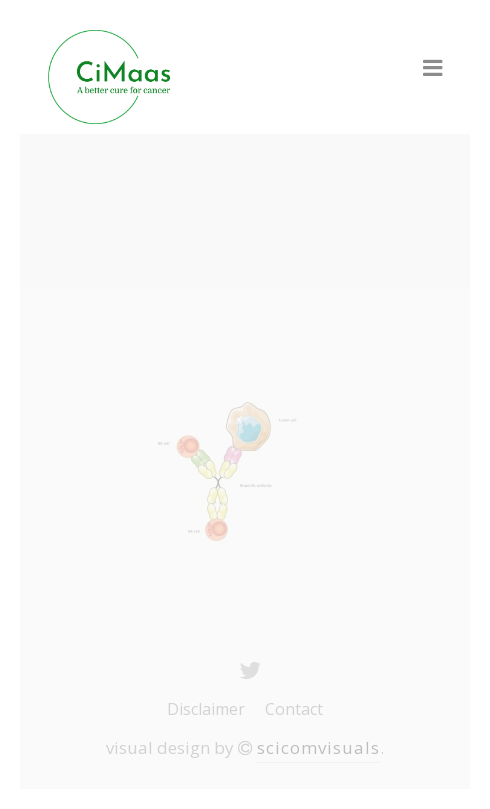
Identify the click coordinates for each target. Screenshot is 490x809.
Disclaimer (206, 709)
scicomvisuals (318, 747)
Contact (294, 709)
